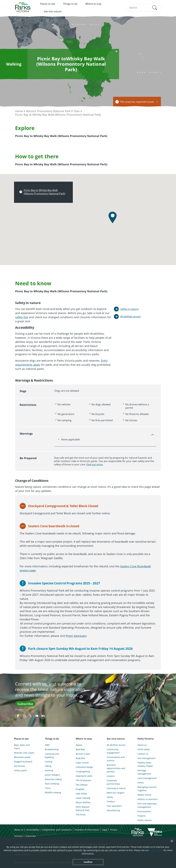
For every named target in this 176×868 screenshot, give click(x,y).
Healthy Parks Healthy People (145, 764)
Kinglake (80, 789)
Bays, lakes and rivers (22, 747)
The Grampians (84, 780)
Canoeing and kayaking (52, 755)
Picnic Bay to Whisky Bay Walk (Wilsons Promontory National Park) (58, 115)
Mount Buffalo (83, 802)
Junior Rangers (52, 775)
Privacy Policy (156, 850)
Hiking (48, 766)
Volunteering (113, 810)
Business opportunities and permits (116, 768)
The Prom (81, 815)
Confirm (88, 862)
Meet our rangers (116, 793)
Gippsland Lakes (84, 776)
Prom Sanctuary (76, 636)
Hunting (49, 770)
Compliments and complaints (57, 830)
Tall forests (20, 766)
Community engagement (113, 751)
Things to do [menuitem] (70, 4)
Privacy (18, 710)
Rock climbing (52, 784)
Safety (110, 797)
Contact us (143, 754)
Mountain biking (53, 779)
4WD (47, 745)
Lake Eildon (82, 794)
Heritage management (144, 772)
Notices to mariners (148, 799)
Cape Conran (82, 763)
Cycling (49, 762)
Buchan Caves (83, 754)
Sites (77, 111)
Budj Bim (80, 758)
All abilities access (131, 317)
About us (142, 745)
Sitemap (18, 836)
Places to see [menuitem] (48, 4)
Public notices (145, 820)
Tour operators (114, 806)
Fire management (147, 758)
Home (19, 111)
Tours (48, 788)
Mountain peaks (22, 757)
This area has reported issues (137, 102)
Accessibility (33, 830)
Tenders (111, 801)
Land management (147, 778)
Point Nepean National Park (83, 808)
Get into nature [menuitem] (53, 11)
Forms (141, 783)
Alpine (79, 745)
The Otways (82, 785)
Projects (142, 816)
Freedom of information (87, 830)
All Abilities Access (116, 745)
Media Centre (144, 795)
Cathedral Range (84, 767)
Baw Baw (80, 749)
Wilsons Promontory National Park (48, 111)
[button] (155, 8)
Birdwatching (52, 749)
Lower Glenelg (83, 798)
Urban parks (20, 770)
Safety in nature (129, 309)
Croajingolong (83, 771)
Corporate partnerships (113, 782)
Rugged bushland (23, 762)
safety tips (22, 317)
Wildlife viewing (53, 792)
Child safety (144, 749)
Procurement (144, 811)
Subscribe (25, 704)
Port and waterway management (147, 805)
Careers (111, 776)
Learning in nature (116, 788)
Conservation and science (116, 759)
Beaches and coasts (24, 753)
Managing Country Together (147, 789)
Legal (104, 830)
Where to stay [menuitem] (93, 4)
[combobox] (143, 8)
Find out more (95, 464)
